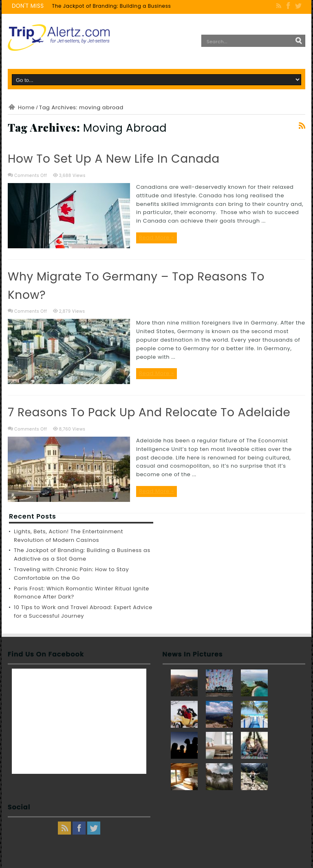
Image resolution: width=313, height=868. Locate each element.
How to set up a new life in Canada (114, 159)
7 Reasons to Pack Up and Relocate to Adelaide (149, 412)
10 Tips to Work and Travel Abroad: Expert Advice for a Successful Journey (83, 612)
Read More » (156, 237)
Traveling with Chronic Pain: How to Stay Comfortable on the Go (71, 574)
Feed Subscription (302, 126)
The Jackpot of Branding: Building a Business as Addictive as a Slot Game (150, 6)
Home (26, 107)
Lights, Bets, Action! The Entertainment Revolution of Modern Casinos (68, 536)
